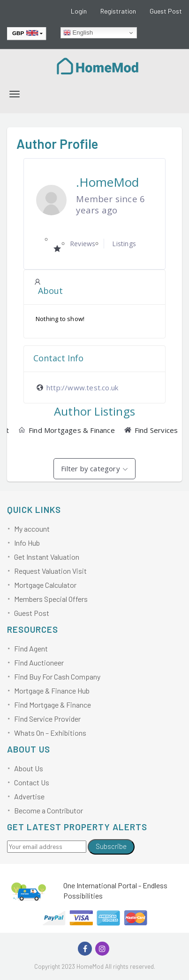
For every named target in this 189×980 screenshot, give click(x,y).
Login (79, 11)
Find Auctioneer (39, 662)
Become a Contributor (49, 810)
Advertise (29, 796)
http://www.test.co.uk (82, 388)
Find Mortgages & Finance (67, 430)
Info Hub (27, 543)
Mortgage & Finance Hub (52, 691)
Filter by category (91, 468)
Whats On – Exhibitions (50, 733)
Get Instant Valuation (47, 557)
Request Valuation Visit (50, 571)
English (78, 33)
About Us (29, 768)
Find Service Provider (47, 719)
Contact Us (32, 782)
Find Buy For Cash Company (57, 676)
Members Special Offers (51, 599)
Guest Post (166, 11)
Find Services (151, 430)
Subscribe (111, 846)
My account (32, 529)
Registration (118, 11)
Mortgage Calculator (45, 585)
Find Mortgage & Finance (53, 705)
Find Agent (31, 648)
